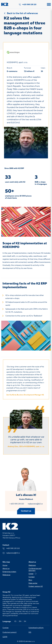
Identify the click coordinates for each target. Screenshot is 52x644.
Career (33, 574)
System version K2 (36, 586)
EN (20, 621)
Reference (6, 575)
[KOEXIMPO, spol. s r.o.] (13, 52)
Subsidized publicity (36, 628)
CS (15, 621)
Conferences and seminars (35, 570)
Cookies (6, 628)
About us (6, 569)
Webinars (32, 565)
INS (30, 632)
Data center (33, 583)
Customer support (10, 632)
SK (25, 621)
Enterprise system (9, 572)
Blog (30, 580)
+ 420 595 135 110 (17, 504)
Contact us (26, 511)
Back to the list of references (22, 13)
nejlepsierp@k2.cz (35, 504)
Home (5, 565)
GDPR (5, 637)
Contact (32, 577)
